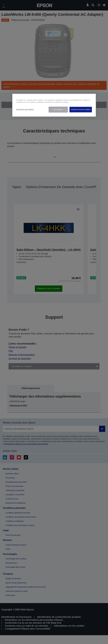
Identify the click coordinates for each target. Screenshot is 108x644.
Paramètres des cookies (25, 109)
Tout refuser (58, 110)
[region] (54, 105)
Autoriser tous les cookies (81, 110)
